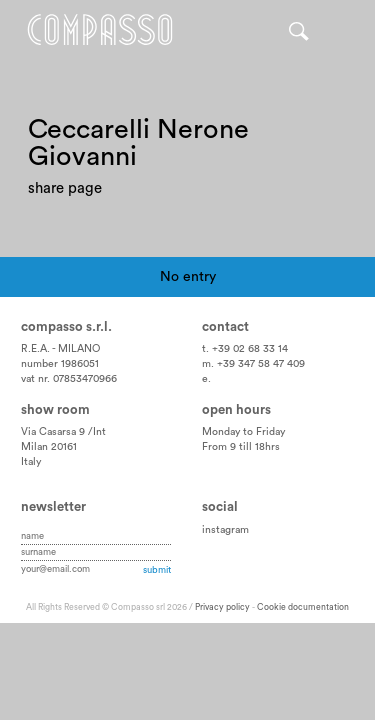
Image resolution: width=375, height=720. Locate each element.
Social (220, 507)
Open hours (236, 410)
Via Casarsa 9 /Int (63, 432)
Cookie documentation (303, 607)
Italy (31, 462)
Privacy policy (222, 607)
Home (100, 30)
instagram (225, 530)
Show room (55, 410)
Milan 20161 (49, 447)
